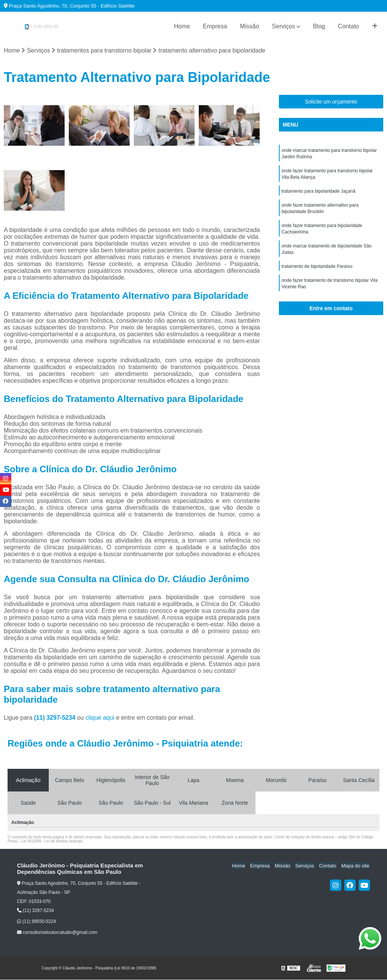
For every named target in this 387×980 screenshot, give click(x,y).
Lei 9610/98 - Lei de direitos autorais (52, 841)
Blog (319, 26)
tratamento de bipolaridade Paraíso (317, 271)
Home (182, 26)
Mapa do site (356, 866)
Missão (250, 26)
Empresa (215, 26)
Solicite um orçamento (331, 102)
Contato (348, 26)
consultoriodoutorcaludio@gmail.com (57, 933)
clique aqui (100, 718)
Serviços (284, 26)
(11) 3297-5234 (56, 718)
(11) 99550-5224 (36, 922)
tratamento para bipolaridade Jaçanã (318, 193)
